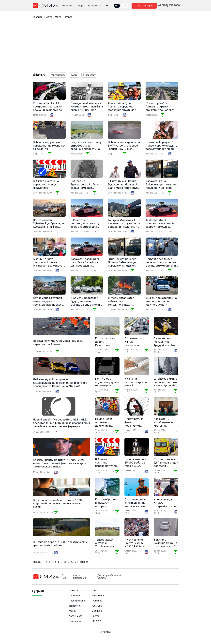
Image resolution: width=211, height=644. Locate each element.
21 (76, 562)
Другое (95, 616)
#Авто (69, 17)
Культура (97, 606)
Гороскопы (75, 621)
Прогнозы (74, 596)
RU (117, 6)
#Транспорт (89, 75)
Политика (97, 601)
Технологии (75, 606)
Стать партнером (144, 6)
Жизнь (73, 611)
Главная (38, 17)
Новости (67, 6)
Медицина (97, 611)
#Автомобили (58, 75)
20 (72, 562)
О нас (64, 577)
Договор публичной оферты (108, 577)
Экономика (94, 6)
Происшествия (77, 601)
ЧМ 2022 (96, 621)
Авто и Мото (54, 17)
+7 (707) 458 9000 (169, 6)
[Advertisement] (105, 46)
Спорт (80, 6)
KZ (125, 6)
